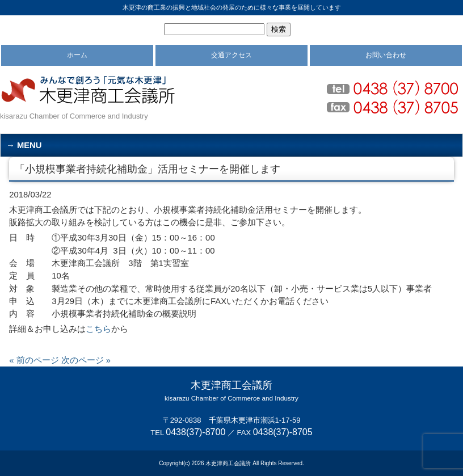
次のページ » (86, 360)
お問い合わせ (386, 55)
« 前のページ (34, 360)
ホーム (77, 55)
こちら (98, 329)
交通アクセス (231, 55)
